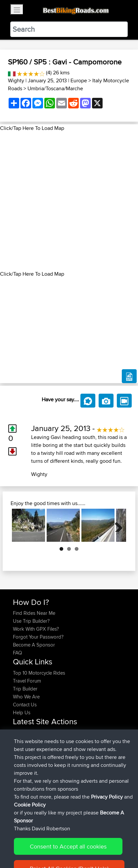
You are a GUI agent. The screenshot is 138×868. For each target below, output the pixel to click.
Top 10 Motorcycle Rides (39, 673)
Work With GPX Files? (36, 629)
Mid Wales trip (74, 741)
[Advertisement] (69, 201)
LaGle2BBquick (77, 764)
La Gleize (70, 788)
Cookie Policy (20, 850)
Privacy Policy (102, 842)
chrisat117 (23, 741)
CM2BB (68, 756)
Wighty (16, 80)
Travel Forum (27, 681)
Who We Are (26, 697)
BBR (54, 733)
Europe (79, 80)
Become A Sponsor (34, 645)
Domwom (24, 756)
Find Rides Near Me (34, 613)
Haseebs (23, 733)
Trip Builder (25, 689)
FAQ (17, 653)
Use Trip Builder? (31, 621)
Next (116, 525)
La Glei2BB (72, 780)
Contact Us (25, 705)
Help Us (22, 712)
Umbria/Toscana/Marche (55, 88)
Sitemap (75, 842)
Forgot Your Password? (38, 637)
